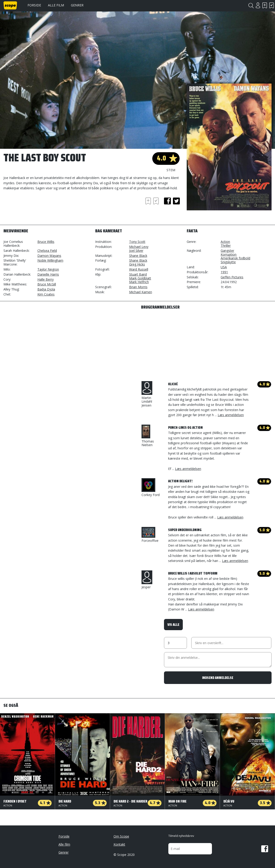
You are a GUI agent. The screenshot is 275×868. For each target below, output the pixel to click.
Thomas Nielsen (148, 436)
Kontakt (119, 844)
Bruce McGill (47, 284)
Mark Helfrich (139, 282)
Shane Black (138, 256)
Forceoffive (150, 535)
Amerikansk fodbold (235, 258)
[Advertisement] (40, 209)
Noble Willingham (50, 260)
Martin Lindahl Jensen (147, 394)
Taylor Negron (48, 269)
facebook (167, 201)
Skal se (265, 5)
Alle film (56, 5)
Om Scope (121, 836)
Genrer (77, 5)
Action (225, 242)
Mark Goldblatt (140, 278)
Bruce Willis (46, 242)
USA (224, 267)
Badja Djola (46, 289)
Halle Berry (46, 279)
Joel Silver (136, 251)
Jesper (147, 580)
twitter (176, 201)
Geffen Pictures (232, 277)
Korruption (229, 254)
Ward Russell (139, 269)
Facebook (265, 849)
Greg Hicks (137, 264)
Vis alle (173, 625)
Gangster (227, 251)
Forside (34, 5)
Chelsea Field (47, 251)
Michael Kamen (141, 292)
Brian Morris (138, 287)
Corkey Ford (151, 488)
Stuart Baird (138, 274)
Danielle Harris (48, 274)
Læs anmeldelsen (231, 415)
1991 (224, 272)
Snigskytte (228, 262)
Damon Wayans (49, 256)
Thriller (226, 245)
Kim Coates (46, 294)
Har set (272, 5)
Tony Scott (137, 242)
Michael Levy (139, 247)
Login (258, 5)
